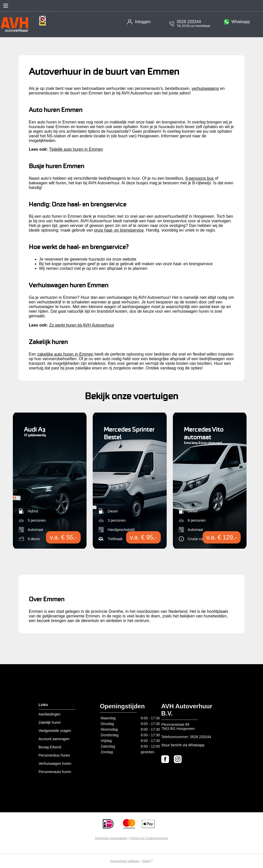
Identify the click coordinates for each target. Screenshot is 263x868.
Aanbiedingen (50, 714)
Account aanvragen (54, 739)
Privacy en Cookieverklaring (149, 838)
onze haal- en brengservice (119, 230)
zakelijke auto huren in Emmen (65, 354)
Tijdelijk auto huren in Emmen (76, 149)
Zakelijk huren (50, 722)
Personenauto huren (55, 772)
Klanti (146, 861)
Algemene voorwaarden (111, 838)
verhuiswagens (205, 88)
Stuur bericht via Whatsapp (183, 745)
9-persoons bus (200, 178)
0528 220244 (201, 737)
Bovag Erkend (50, 747)
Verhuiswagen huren (55, 764)
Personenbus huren (54, 755)
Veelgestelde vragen (55, 731)
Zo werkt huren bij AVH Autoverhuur (82, 325)
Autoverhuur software (125, 861)
